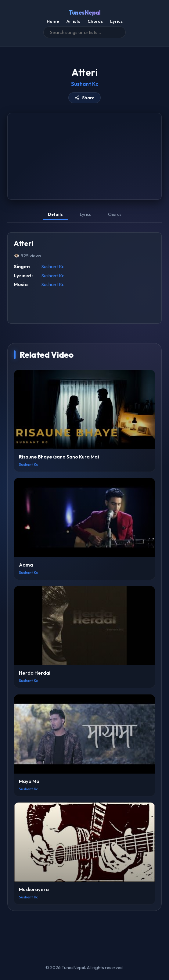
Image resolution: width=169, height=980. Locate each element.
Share (85, 98)
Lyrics (116, 21)
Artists (73, 21)
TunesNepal (84, 12)
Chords (95, 21)
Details (55, 214)
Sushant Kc (85, 84)
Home (53, 21)
